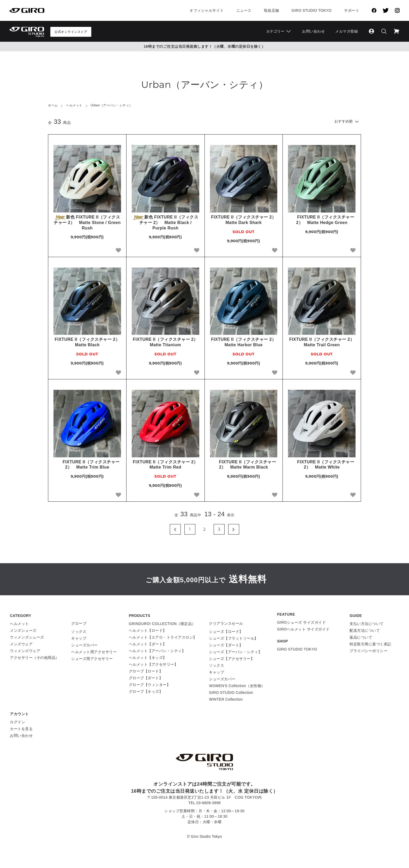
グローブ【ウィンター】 (150, 685)
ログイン (17, 722)
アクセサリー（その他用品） (35, 658)
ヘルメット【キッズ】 (148, 658)
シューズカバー (85, 645)
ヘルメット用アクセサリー (94, 652)
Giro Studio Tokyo (312, 10)
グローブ (79, 623)
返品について (361, 637)
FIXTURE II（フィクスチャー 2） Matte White (322, 465)
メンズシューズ (23, 630)
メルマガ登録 (347, 31)
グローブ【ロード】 (146, 671)
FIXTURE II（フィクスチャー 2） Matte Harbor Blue (244, 342)
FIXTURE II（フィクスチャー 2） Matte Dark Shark (244, 220)
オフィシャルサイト (207, 10)
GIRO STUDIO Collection (231, 693)
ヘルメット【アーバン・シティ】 (157, 651)
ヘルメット (74, 105)
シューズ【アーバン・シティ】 (235, 652)
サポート (352, 10)
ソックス (79, 632)
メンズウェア (21, 644)
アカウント (19, 714)
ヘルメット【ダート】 (148, 644)
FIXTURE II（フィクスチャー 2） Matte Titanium (166, 342)
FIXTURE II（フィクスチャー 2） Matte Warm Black (243, 465)
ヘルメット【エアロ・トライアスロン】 (163, 637)
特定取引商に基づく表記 (370, 644)
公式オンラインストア (71, 32)
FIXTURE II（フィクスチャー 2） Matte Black (88, 342)
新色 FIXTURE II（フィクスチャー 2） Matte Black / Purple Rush (165, 223)
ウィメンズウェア (25, 651)
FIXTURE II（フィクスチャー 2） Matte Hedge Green (322, 220)
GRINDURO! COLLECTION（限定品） (162, 624)
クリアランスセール (226, 623)
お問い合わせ (313, 31)
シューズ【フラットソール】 (234, 638)
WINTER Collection (226, 699)
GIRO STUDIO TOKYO (297, 649)
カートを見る (21, 729)
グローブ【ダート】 (146, 678)
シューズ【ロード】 (226, 632)
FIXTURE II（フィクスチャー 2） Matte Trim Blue (87, 465)
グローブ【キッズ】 (146, 691)
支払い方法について (367, 624)
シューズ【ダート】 (226, 645)
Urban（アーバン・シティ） (111, 105)
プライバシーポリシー (368, 651)
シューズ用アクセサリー (92, 659)
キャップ (79, 638)
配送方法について (365, 630)
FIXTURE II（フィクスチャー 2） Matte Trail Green (322, 342)
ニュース (244, 10)
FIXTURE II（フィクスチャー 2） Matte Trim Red (166, 465)
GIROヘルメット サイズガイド (303, 629)
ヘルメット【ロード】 (148, 630)
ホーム (53, 105)
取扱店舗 (272, 10)
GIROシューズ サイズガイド (301, 622)
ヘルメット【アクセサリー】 (154, 664)
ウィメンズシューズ (27, 637)
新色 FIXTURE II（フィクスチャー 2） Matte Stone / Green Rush (87, 223)
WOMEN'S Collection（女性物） (237, 686)
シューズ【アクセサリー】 (232, 659)
